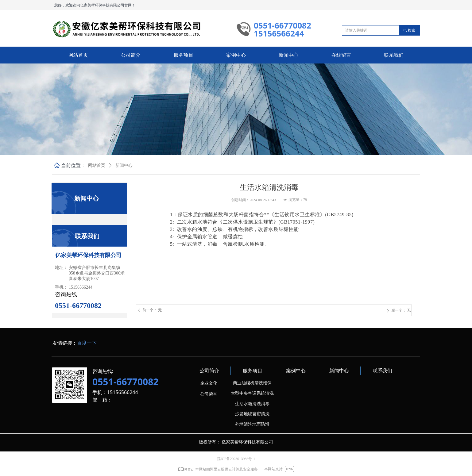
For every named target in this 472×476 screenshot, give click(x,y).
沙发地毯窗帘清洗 (252, 414)
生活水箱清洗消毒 (252, 404)
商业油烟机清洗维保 (252, 383)
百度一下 (87, 343)
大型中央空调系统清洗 (252, 393)
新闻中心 (124, 165)
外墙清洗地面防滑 (252, 424)
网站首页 (97, 165)
